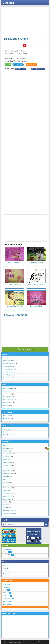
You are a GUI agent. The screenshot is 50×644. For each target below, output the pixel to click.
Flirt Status (6, 451)
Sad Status (6, 502)
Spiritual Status (7, 508)
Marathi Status (7, 419)
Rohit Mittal (6, 604)
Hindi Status (6, 405)
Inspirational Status (8, 474)
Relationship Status (8, 493)
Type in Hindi (6, 432)
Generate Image (31, 65)
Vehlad (5, 584)
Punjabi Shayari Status (38, 69)
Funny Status (6, 457)
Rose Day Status (7, 499)
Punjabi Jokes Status (8, 364)
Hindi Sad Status (7, 397)
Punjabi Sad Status (8, 369)
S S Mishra (6, 593)
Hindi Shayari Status (8, 400)
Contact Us (6, 568)
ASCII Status (6, 445)
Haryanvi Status (7, 416)
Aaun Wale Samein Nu (36, 284)
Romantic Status (7, 496)
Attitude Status (7, 448)
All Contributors (25, 607)
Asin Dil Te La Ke (15, 284)
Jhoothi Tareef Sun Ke (15, 263)
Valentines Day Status (8, 513)
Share (9, 65)
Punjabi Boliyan (7, 358)
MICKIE (5, 549)
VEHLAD (5, 552)
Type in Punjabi (7, 429)
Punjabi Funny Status (8, 361)
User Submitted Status (9, 510)
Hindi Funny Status (8, 388)
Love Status (6, 482)
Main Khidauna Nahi (36, 263)
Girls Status (6, 459)
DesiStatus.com (19, 641)
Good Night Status (8, 471)
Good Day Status (7, 462)
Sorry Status (6, 505)
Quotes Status (6, 491)
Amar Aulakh (6, 596)
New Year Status (7, 488)
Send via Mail (18, 65)
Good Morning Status (8, 468)
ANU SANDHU (7, 555)
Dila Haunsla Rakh (36, 306)
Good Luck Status (7, 465)
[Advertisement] (25, 22)
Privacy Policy (6, 571)
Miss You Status (7, 485)
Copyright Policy (7, 574)
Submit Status (6, 565)
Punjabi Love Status (8, 366)
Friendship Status (7, 454)
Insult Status (6, 476)
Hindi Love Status (7, 394)
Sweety (5, 590)
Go (46, 524)
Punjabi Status (7, 378)
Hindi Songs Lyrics (8, 402)
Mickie (4, 587)
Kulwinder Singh (7, 598)
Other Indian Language (9, 435)
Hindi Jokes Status (8, 391)
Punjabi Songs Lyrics (8, 375)
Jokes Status (6, 479)
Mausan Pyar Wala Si (15, 306)
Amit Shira (6, 601)
